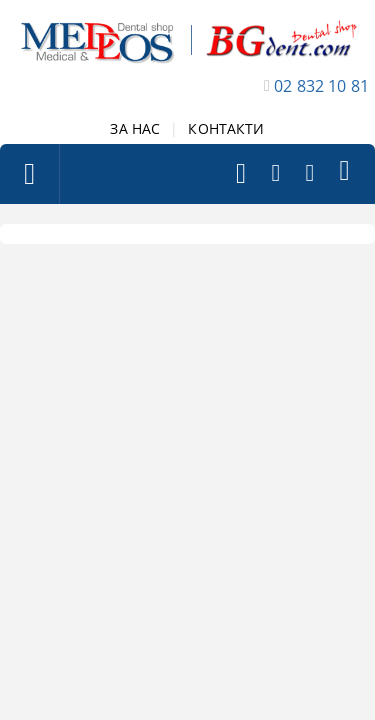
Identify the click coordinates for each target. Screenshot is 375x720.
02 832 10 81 (321, 86)
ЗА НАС (135, 128)
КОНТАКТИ (226, 128)
